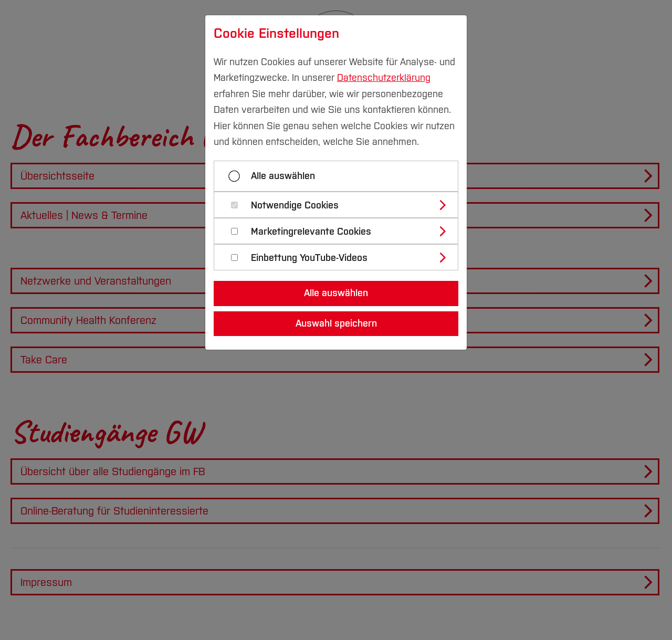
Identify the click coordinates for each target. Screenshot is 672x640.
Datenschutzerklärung (384, 78)
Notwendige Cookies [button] (295, 206)
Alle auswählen (283, 176)
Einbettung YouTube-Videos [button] (309, 258)
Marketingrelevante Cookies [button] (311, 232)
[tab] (340, 205)
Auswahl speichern (336, 323)
